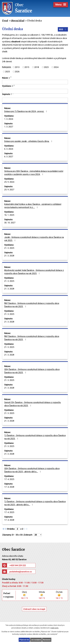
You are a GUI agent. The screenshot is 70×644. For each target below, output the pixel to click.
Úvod (5, 21)
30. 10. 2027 (10, 223)
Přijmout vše (24, 640)
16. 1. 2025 (9, 215)
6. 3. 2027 (9, 157)
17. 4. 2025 (9, 479)
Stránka (11, 529)
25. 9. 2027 (9, 190)
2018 (37, 67)
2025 (7, 72)
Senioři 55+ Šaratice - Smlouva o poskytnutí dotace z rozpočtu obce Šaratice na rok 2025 (33, 404)
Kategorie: (7, 67)
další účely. (55, 628)
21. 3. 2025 (9, 248)
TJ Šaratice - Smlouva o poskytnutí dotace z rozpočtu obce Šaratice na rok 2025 (35, 437)
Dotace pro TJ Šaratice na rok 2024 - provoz (26, 111)
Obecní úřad (17, 21)
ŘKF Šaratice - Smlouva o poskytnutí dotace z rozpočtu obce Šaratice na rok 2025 (32, 305)
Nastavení (47, 640)
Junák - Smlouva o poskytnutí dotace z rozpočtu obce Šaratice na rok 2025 (34, 239)
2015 (27, 67)
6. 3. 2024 (9, 149)
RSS (63, 29)
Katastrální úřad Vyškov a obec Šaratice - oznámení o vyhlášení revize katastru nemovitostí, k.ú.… (33, 206)
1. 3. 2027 (9, 127)
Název (6, 78)
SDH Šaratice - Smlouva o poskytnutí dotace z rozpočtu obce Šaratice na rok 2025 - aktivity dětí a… (32, 470)
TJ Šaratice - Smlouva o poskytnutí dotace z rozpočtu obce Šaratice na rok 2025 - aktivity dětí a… (35, 503)
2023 (46, 67)
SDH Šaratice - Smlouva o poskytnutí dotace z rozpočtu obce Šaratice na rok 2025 (32, 371)
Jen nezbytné (36, 640)
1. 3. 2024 (9, 119)
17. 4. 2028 (9, 487)
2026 (17, 72)
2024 (56, 67)
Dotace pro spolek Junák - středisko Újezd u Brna (29, 141)
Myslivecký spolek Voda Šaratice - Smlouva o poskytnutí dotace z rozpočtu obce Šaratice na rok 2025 (34, 272)
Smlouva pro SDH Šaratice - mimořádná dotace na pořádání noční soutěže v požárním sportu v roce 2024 (34, 173)
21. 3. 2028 (9, 256)
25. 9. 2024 (9, 182)
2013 (17, 67)
